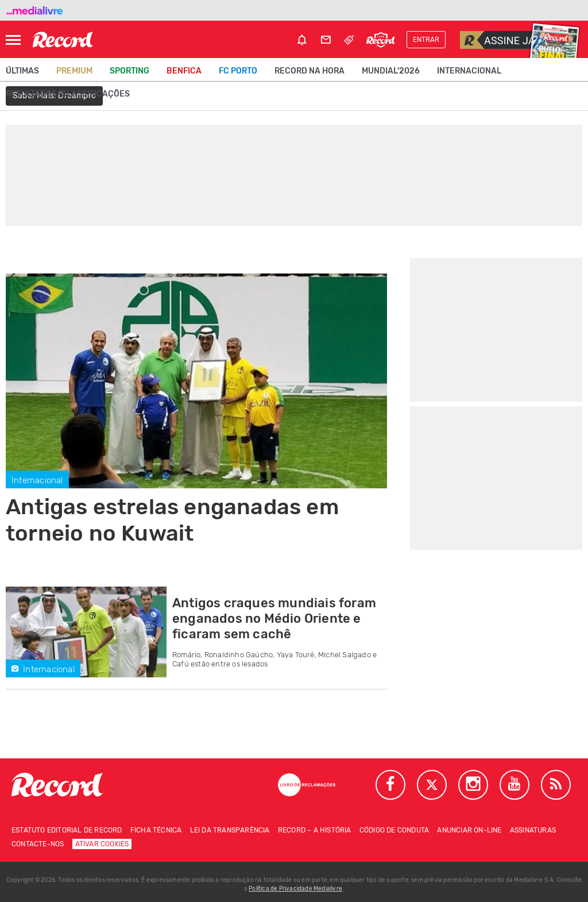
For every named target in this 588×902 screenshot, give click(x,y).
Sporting (129, 71)
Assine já (498, 40)
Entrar (426, 40)
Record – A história (315, 830)
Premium (74, 71)
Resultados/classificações (68, 94)
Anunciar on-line (469, 830)
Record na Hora (310, 71)
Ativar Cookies (102, 844)
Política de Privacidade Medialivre (295, 889)
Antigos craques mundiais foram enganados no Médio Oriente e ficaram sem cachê (274, 618)
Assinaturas (533, 830)
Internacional (469, 71)
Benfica (184, 71)
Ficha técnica (156, 830)
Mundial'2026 (391, 71)
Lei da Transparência (230, 830)
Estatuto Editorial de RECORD (67, 830)
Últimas (22, 71)
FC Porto (238, 71)
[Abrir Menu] (13, 40)
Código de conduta (394, 830)
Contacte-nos (38, 844)
